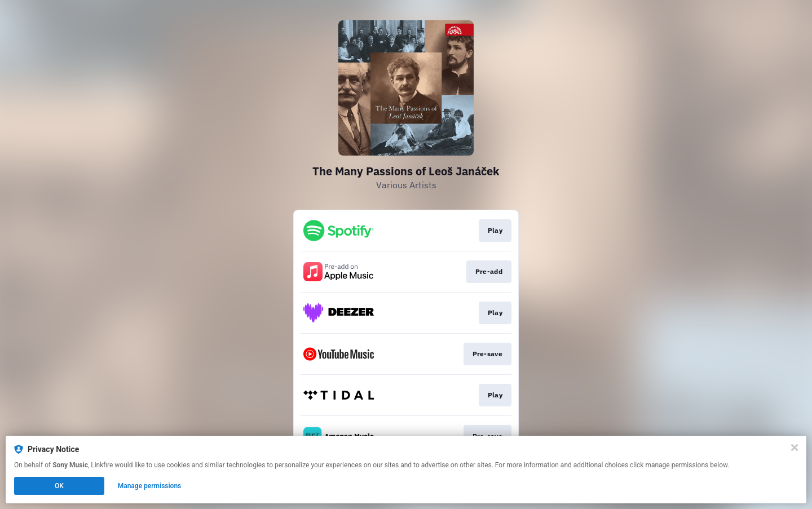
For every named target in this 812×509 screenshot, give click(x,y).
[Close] (795, 448)
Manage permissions (150, 486)
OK (59, 486)
